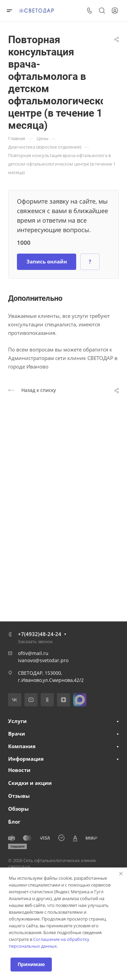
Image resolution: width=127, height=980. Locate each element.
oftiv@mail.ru (33, 653)
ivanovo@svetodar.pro (43, 660)
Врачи (17, 734)
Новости (19, 770)
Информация (26, 759)
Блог (14, 822)
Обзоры (18, 809)
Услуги (17, 721)
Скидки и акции (30, 783)
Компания (22, 746)
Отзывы (19, 796)
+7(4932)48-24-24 (40, 634)
